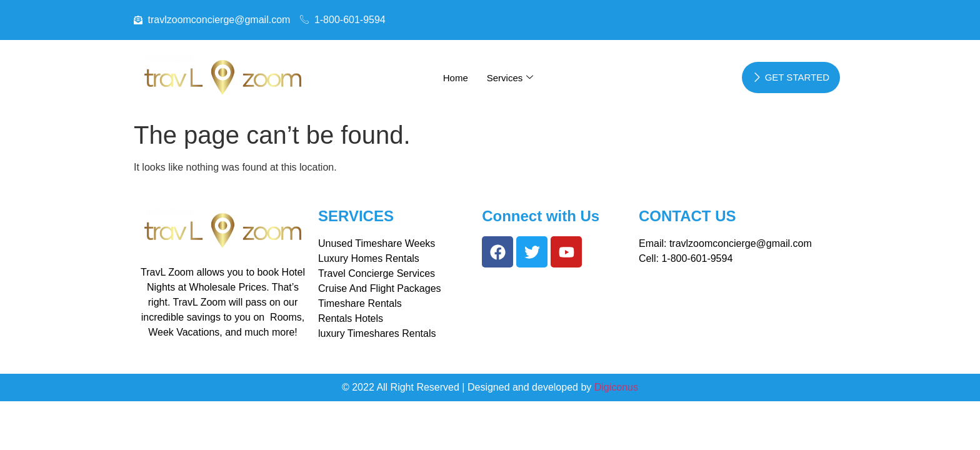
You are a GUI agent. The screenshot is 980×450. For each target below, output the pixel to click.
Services (510, 78)
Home (456, 78)
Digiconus (616, 387)
